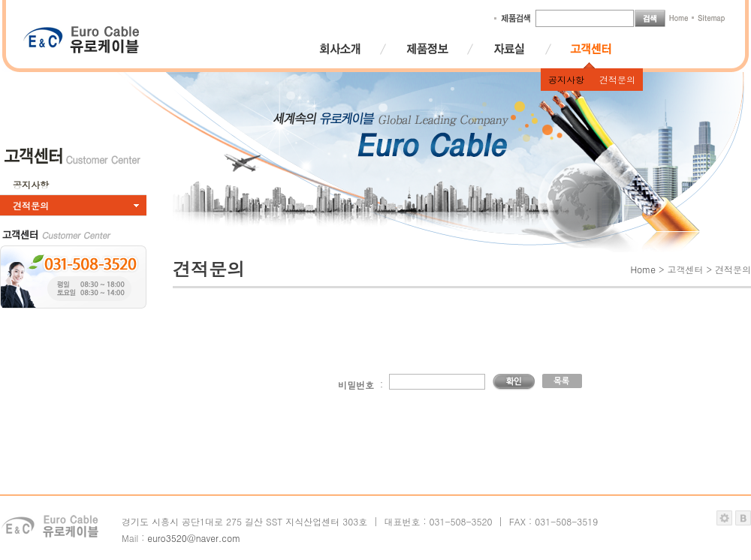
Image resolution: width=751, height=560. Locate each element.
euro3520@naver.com (194, 538)
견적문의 (617, 79)
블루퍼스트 (743, 518)
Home (643, 269)
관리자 (724, 518)
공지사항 (566, 79)
